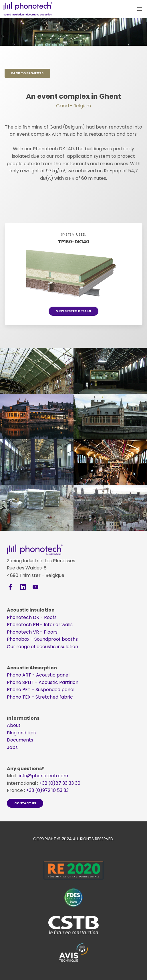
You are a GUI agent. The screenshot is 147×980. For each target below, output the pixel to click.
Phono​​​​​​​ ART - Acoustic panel (38, 675)
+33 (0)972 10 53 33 (47, 790)
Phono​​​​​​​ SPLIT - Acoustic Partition (43, 682)
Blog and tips (21, 733)
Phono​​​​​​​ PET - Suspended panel (41, 690)
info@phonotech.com (43, 776)
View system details (73, 311)
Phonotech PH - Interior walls (40, 625)
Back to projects (27, 73)
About (14, 725)
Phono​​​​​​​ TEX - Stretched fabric (40, 697)
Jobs (12, 747)
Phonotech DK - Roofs (32, 617)
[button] (140, 9)
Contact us (25, 803)
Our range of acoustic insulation (42, 647)
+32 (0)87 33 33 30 (60, 783)
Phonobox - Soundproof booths (42, 639)
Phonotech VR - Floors (32, 632)
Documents (20, 740)
